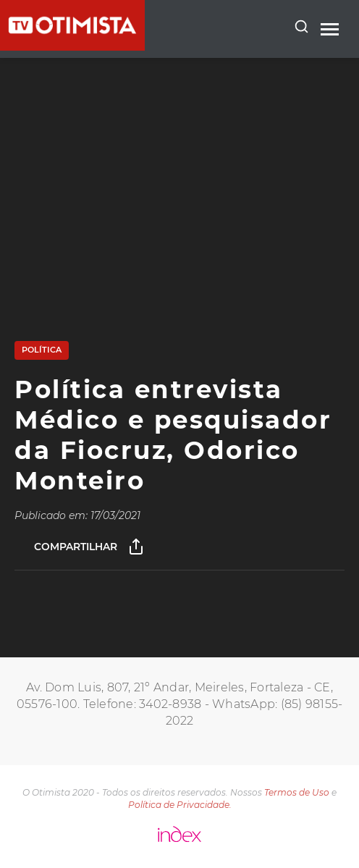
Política (42, 350)
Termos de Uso (297, 792)
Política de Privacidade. (180, 805)
